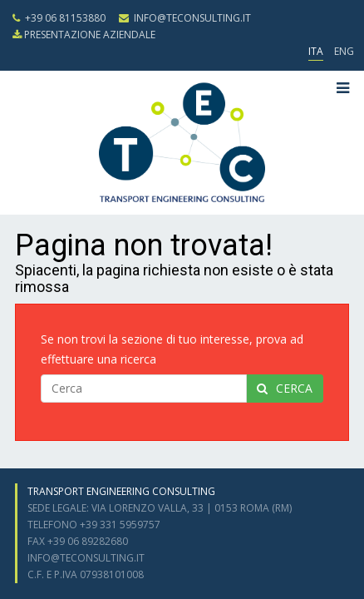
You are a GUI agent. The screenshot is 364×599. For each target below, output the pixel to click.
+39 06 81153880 (59, 18)
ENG (344, 51)
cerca (285, 388)
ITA (316, 51)
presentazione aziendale (84, 35)
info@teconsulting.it (185, 18)
